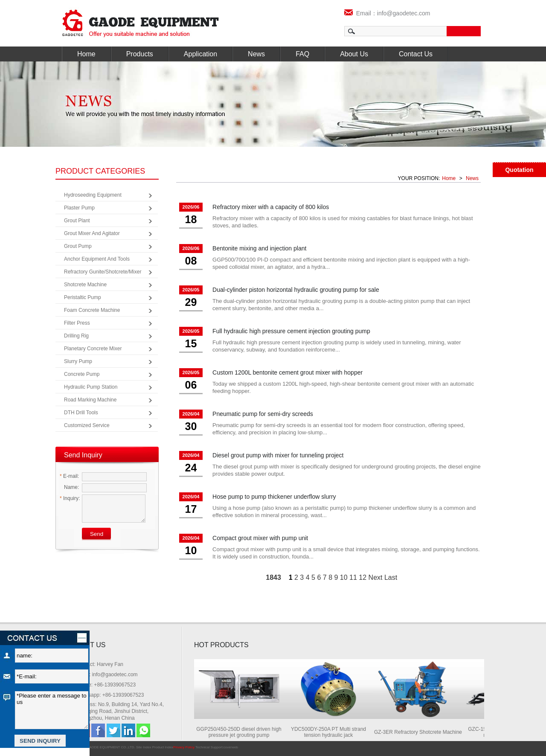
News (256, 54)
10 (344, 577)
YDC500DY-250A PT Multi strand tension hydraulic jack (331, 732)
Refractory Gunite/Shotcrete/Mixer (103, 272)
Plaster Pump (79, 208)
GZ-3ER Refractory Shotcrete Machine (421, 732)
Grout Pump (78, 246)
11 (353, 577)
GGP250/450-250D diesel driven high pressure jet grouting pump (242, 732)
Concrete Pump (82, 374)
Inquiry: (70, 498)
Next (376, 577)
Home (86, 54)
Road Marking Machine (90, 400)
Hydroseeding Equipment (93, 195)
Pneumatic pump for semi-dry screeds (263, 414)
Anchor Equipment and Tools (97, 259)
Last (391, 577)
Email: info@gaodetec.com (107, 675)
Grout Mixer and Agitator (92, 233)
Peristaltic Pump (83, 297)
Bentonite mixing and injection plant (259, 248)
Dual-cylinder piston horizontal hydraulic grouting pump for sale (296, 290)
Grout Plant (77, 221)
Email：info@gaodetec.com (387, 13)
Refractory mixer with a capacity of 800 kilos (271, 207)
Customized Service (87, 425)
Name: (69, 487)
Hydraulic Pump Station (91, 387)
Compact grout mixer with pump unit (260, 538)
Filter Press (77, 323)
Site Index (144, 747)
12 (363, 577)
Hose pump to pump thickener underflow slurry (274, 497)
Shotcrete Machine (85, 285)
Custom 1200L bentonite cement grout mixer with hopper (288, 372)
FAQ (302, 54)
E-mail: (69, 476)
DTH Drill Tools (81, 413)
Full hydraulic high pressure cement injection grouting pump (291, 331)
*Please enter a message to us (52, 710)
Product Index (163, 747)
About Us (354, 54)
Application (200, 54)
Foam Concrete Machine (92, 310)
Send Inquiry (83, 455)
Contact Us (416, 54)
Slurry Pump (78, 361)
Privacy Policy (184, 747)
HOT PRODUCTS (221, 645)
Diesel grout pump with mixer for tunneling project (278, 455)
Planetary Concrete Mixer (93, 349)
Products (140, 54)
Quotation (519, 170)
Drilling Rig (76, 336)
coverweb (231, 747)
